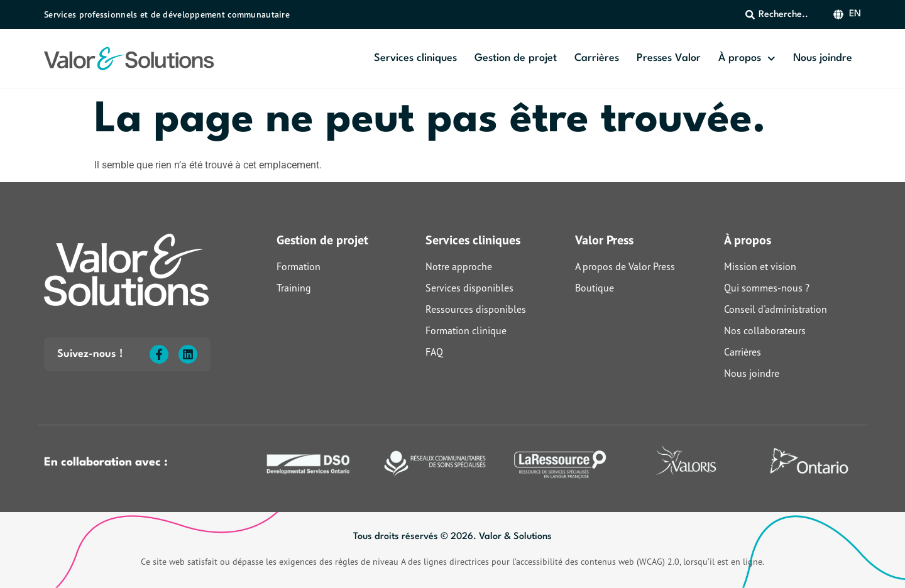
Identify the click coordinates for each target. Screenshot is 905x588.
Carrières (597, 58)
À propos (747, 59)
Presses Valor (669, 58)
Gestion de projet (516, 58)
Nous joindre (823, 58)
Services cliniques (415, 58)
